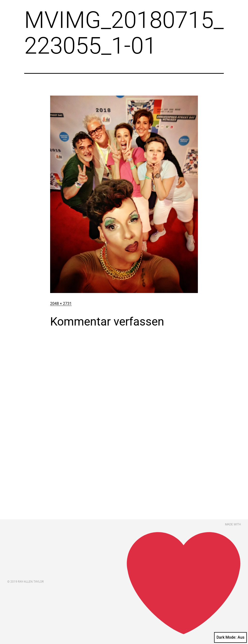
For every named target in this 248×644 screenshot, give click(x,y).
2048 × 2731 (61, 304)
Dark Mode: (230, 637)
